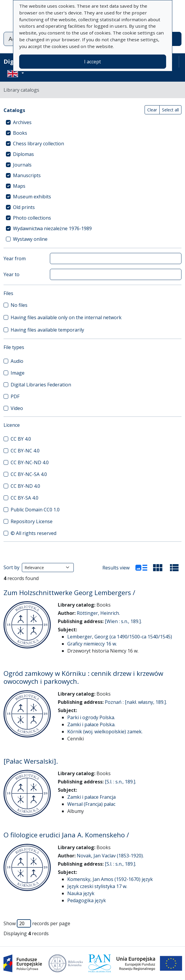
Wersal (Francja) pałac (91, 804)
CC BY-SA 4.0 (24, 498)
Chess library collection (39, 144)
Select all (170, 110)
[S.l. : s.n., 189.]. (120, 782)
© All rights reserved (33, 533)
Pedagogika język (87, 900)
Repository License (32, 521)
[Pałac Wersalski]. (31, 761)
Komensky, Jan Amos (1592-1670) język (110, 879)
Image (18, 373)
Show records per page (37, 923)
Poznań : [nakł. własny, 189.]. (136, 702)
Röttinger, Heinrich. (98, 613)
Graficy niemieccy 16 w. (92, 644)
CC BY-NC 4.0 (25, 451)
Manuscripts (27, 175)
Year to (12, 274)
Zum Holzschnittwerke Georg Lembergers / (69, 593)
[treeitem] (92, 122)
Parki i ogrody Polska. (91, 717)
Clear (152, 110)
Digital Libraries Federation (41, 385)
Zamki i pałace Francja (91, 797)
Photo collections (32, 218)
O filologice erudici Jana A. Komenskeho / (66, 835)
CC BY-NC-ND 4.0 (30, 462)
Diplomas (23, 154)
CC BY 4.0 (21, 439)
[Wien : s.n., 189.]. (123, 621)
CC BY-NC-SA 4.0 (29, 474)
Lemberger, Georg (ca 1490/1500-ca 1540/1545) (120, 637)
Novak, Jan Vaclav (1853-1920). (110, 856)
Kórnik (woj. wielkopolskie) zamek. (105, 732)
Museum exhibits (32, 197)
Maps (19, 186)
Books (20, 133)
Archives (22, 122)
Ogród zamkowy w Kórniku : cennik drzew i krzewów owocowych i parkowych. (83, 677)
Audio (17, 361)
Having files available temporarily (47, 330)
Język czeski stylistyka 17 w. (97, 886)
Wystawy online (30, 239)
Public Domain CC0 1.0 (35, 510)
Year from (15, 258)
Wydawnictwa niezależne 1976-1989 (52, 228)
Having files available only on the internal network (66, 317)
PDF (15, 396)
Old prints (24, 207)
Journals (22, 165)
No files (19, 305)
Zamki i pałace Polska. (91, 724)
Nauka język (81, 893)
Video (17, 408)
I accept (92, 62)
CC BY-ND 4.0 (25, 486)
